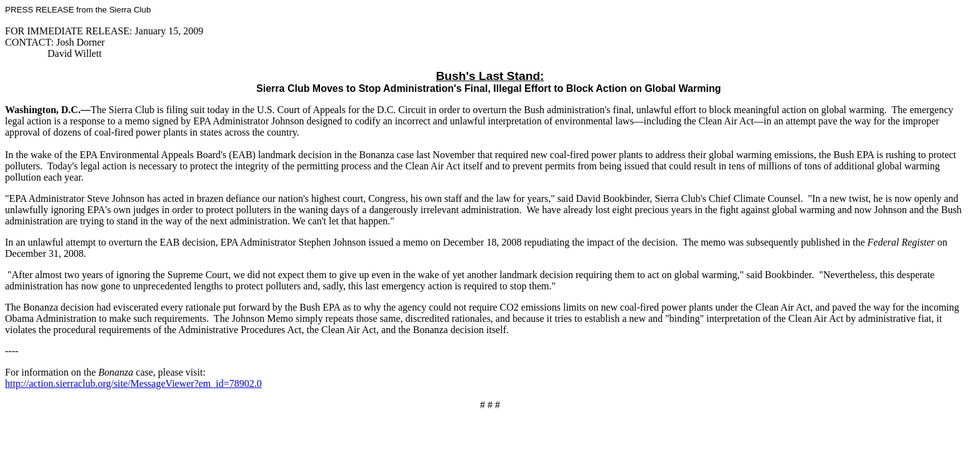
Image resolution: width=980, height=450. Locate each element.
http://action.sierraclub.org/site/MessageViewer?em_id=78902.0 (133, 383)
